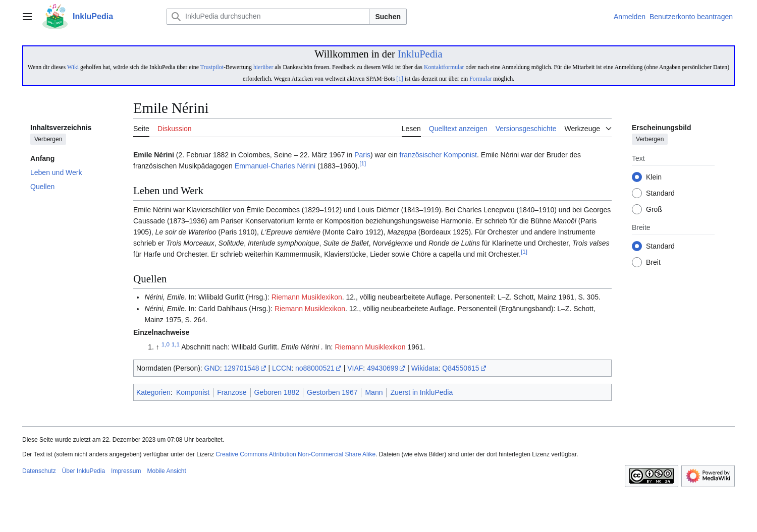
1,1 (176, 344)
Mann (374, 392)
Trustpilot (212, 67)
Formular (480, 79)
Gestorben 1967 (332, 392)
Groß (654, 210)
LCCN (282, 368)
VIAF (355, 368)
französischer (421, 155)
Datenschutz (39, 471)
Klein (654, 178)
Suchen (388, 17)
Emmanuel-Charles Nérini (275, 166)
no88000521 (315, 368)
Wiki (73, 67)
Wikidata (425, 368)
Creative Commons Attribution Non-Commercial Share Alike (295, 454)
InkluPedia (420, 54)
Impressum (126, 471)
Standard (660, 194)
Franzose (232, 392)
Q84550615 (461, 368)
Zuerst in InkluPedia (421, 392)
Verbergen (48, 140)
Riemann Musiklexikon (307, 297)
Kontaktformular (444, 67)
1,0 (166, 344)
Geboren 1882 (277, 392)
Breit (653, 263)
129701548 (242, 368)
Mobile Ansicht (166, 471)
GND (212, 368)
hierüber (263, 67)
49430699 (383, 368)
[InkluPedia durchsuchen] (268, 17)
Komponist (460, 155)
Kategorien (153, 392)
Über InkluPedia (84, 471)
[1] (400, 79)
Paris (362, 155)
